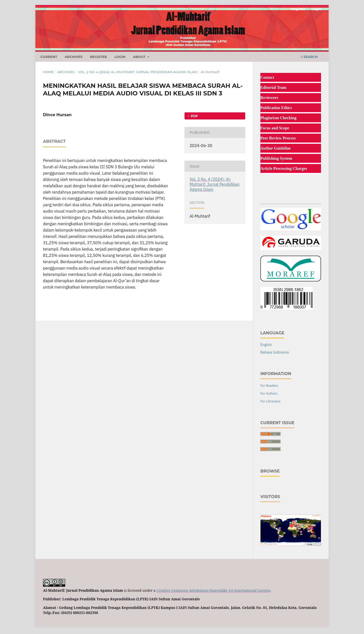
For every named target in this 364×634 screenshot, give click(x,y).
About (140, 57)
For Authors (269, 393)
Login (120, 57)
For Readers (269, 386)
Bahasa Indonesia (275, 352)
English (266, 345)
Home (48, 72)
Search (309, 57)
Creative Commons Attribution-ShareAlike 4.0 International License (213, 590)
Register (98, 57)
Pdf (194, 116)
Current (49, 57)
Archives (74, 57)
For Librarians (270, 401)
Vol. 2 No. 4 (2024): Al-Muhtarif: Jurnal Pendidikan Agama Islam (138, 72)
